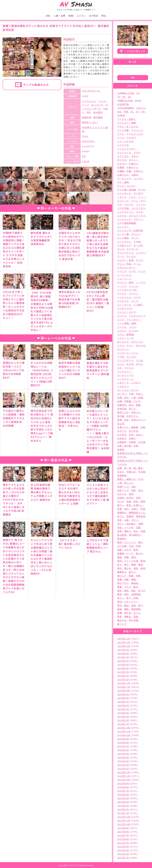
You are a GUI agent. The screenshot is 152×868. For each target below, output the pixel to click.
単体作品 (122, 409)
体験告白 (122, 405)
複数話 (135, 583)
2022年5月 (123, 798)
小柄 (120, 483)
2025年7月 (123, 657)
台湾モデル (132, 416)
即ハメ (132, 409)
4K (129, 97)
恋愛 (138, 498)
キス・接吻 (123, 182)
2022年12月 (124, 772)
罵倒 (141, 565)
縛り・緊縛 (130, 565)
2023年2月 (123, 765)
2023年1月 (123, 769)
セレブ (135, 238)
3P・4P (121, 97)
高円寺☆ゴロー (90, 122)
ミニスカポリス (125, 360)
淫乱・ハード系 (125, 527)
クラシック (123, 201)
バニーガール (124, 305)
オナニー (134, 160)
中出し (139, 394)
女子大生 (133, 431)
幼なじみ (122, 494)
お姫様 (121, 167)
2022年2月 (123, 809)
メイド (121, 364)
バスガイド (123, 301)
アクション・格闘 (127, 123)
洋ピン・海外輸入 (127, 524)
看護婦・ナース (125, 553)
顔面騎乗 (136, 609)
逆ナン (121, 598)
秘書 (127, 557)
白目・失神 (135, 546)
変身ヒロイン (138, 420)
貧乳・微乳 (123, 591)
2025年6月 (123, 661)
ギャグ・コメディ (127, 186)
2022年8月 (123, 787)
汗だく (135, 520)
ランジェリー (124, 371)
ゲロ (120, 204)
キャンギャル (124, 193)
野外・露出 (123, 605)
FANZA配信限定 (126, 108)
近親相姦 (136, 594)
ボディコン (137, 342)
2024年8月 (123, 698)
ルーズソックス (125, 375)
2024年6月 (123, 705)
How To (141, 108)
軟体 (120, 594)
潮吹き (128, 531)
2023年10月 (124, 735)
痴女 (140, 542)
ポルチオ (141, 346)
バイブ (137, 297)
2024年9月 (123, 694)
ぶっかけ (133, 331)
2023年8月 (123, 743)
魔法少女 (122, 620)
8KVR (138, 100)
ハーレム (133, 286)
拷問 (143, 501)
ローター (122, 394)
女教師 (132, 442)
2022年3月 (123, 806)
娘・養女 (138, 468)
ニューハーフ (124, 279)
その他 (137, 242)
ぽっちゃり (97, 105)
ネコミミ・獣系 (125, 282)
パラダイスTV (125, 308)
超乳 (134, 591)
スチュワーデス (137, 216)
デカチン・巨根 (125, 260)
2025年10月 (124, 646)
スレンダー (123, 227)
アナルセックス (135, 134)
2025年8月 (123, 653)
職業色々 (122, 572)
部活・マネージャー (128, 602)
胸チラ (132, 572)
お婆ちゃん (132, 167)
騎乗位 (128, 616)
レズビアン (123, 386)
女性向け (122, 438)
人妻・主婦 (60, 16)
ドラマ (132, 271)
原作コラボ (123, 412)
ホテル (121, 346)
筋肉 (143, 561)
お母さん (138, 171)
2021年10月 (124, 824)
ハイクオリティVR (127, 290)
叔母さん (136, 412)
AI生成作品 (123, 104)
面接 (120, 609)
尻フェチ (129, 483)
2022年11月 (124, 776)
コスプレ (81, 16)
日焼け (135, 509)
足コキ (142, 591)
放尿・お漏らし (135, 505)
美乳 (120, 568)
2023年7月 (123, 746)
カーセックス (124, 178)
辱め (127, 594)
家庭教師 (122, 475)
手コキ (121, 501)
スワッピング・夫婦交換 (130, 230)
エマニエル (123, 156)
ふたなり (122, 331)
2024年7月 (123, 702)
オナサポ (122, 160)
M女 (119, 112)
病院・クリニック (127, 542)
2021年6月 (123, 839)
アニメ (121, 138)
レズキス (136, 383)
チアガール (132, 249)
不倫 (131, 394)
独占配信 (98, 112)
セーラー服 (123, 234)
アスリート (137, 130)
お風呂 (135, 175)
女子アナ (122, 431)
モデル (139, 364)
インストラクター (127, 149)
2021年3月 (123, 850)
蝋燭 (134, 579)
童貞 (134, 557)
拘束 (136, 501)
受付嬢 (121, 416)
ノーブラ (122, 286)
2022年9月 (123, 783)
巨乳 (48, 16)
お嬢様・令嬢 (124, 171)
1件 (84, 156)
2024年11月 (124, 687)
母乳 (120, 520)
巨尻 (133, 490)
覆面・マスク (124, 587)
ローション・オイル (128, 390)
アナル (121, 134)
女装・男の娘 (124, 446)
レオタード (123, 383)
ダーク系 (138, 245)
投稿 (129, 501)
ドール (137, 264)
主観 (120, 397)
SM (143, 112)
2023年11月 (124, 731)
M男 (126, 112)
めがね (130, 364)
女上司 (121, 423)
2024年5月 (123, 709)
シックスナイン (125, 212)
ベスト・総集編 (125, 334)
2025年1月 (123, 679)
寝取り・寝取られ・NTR (130, 479)
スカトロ (122, 216)
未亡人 (121, 516)
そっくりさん (124, 242)
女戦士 (132, 438)
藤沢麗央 (98, 117)
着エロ (139, 553)
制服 (71, 16)
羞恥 (136, 568)
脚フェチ (122, 576)
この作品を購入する (135, 51)
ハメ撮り (138, 305)
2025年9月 (123, 650)
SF (137, 112)
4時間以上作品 (125, 100)
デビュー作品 (124, 264)
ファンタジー (133, 320)
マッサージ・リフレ (128, 353)
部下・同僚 (132, 598)
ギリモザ (138, 193)
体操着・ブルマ (132, 401)
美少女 (128, 568)
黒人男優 (134, 620)
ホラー (130, 346)
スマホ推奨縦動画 (127, 223)
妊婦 (120, 468)
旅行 (127, 509)
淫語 (138, 527)
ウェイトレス (124, 152)
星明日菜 (87, 117)
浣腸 (141, 524)
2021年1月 (123, 858)
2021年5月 (123, 843)
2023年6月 (123, 750)
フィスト (122, 327)
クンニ (135, 201)
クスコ (132, 197)
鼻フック (122, 624)
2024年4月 (123, 713)
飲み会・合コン (132, 613)
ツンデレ (141, 253)
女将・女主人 (136, 435)
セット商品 (123, 238)
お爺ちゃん (123, 175)
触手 (136, 587)
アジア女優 (123, 130)
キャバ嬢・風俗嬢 (127, 190)
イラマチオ (123, 145)
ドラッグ (122, 271)
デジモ (139, 260)
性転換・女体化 (125, 498)
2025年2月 (123, 676)
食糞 (120, 613)
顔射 (127, 609)
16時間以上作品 (126, 93)
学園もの (131, 472)
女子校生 (94, 16)
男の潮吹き (135, 535)
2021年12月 (124, 817)
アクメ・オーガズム (128, 126)
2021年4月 (123, 847)
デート (121, 256)
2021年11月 (124, 821)
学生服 (142, 472)
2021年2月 (123, 854)
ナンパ (141, 271)
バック (135, 301)
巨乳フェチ (123, 490)
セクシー (136, 234)
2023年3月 (123, 761)
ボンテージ (123, 349)
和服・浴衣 (123, 420)
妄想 (136, 446)
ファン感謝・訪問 (127, 323)
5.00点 (86, 161)
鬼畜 (136, 616)
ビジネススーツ (137, 316)
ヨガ (120, 368)
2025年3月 (123, 672)
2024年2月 (123, 720)
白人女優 (122, 546)
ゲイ (143, 201)
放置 (120, 509)
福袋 (120, 557)
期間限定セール (137, 513)
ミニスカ (131, 357)
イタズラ (131, 138)
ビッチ (121, 320)
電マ (140, 605)
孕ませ (121, 472)
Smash (76, 4)
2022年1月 (123, 813)
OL (132, 112)
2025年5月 (123, 665)
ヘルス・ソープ (125, 338)
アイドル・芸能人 (127, 119)
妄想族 (121, 449)
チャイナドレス (125, 253)
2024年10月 (124, 691)
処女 (131, 405)
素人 (120, 565)
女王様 (142, 442)
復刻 (131, 494)
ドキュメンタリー (127, 268)
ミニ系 (139, 360)
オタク (135, 156)
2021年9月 (123, 828)
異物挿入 (122, 539)
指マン (121, 505)
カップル (138, 178)
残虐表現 (141, 516)
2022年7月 (123, 791)
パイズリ (122, 294)
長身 (134, 605)
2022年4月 (123, 802)
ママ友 (121, 357)
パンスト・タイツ (127, 312)
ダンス (121, 249)
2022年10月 (124, 780)
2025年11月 (124, 642)
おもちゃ (122, 164)
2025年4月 (123, 668)
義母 (143, 568)
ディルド (131, 256)
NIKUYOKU (88, 141)
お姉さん (134, 164)
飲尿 (120, 616)
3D (138, 93)
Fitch (85, 136)
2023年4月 (123, 757)
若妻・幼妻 (123, 579)
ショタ (139, 212)
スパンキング (124, 219)
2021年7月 (123, 835)
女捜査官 (122, 442)
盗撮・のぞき (124, 550)
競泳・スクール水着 (128, 561)
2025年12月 (124, 639)
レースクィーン (125, 379)
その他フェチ (124, 245)
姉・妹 (128, 468)
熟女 (104, 16)
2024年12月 (124, 683)
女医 (143, 427)
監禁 (136, 550)
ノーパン (141, 282)
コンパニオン (138, 208)
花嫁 (138, 576)
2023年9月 (123, 739)
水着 (127, 520)
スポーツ (138, 219)
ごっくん (141, 204)
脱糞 (131, 576)
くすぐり (122, 197)
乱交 (127, 397)
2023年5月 (123, 754)
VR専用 (121, 115)
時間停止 (122, 513)
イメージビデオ (125, 141)
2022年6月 (123, 795)
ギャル (142, 190)
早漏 (143, 509)
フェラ (132, 327)
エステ (137, 152)
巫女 (140, 490)
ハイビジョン (89, 101)
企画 (120, 401)
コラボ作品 (123, 208)
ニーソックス (124, 275)
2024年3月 (123, 717)
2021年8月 (123, 832)
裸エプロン (123, 583)
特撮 (143, 531)
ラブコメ (129, 368)
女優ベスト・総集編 (128, 427)
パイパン (133, 294)
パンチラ (122, 316)
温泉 (120, 531)
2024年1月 (123, 724)
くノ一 (142, 197)
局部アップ (123, 487)
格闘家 (130, 516)
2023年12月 (124, 728)
